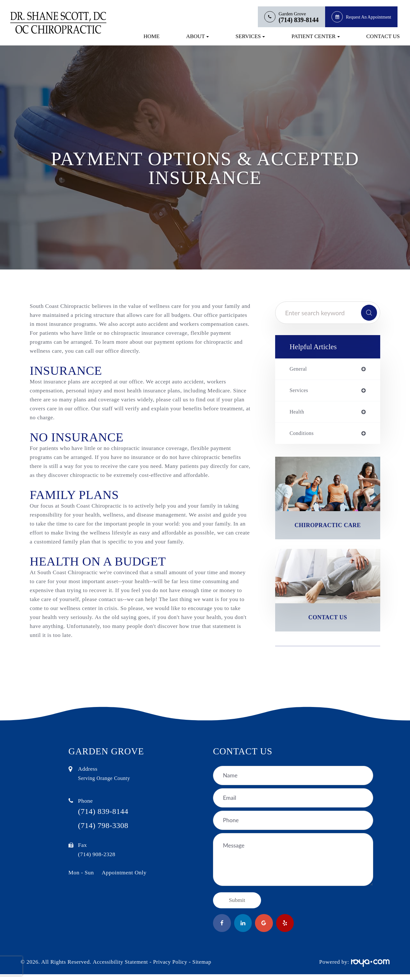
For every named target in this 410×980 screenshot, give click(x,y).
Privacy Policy (172, 968)
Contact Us (383, 36)
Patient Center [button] (316, 36)
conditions (303, 435)
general (299, 369)
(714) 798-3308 (108, 832)
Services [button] (250, 36)
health (298, 413)
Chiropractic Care (328, 528)
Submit (237, 904)
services (300, 391)
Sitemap (205, 968)
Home (152, 36)
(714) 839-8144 (299, 20)
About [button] (198, 36)
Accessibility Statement (121, 968)
